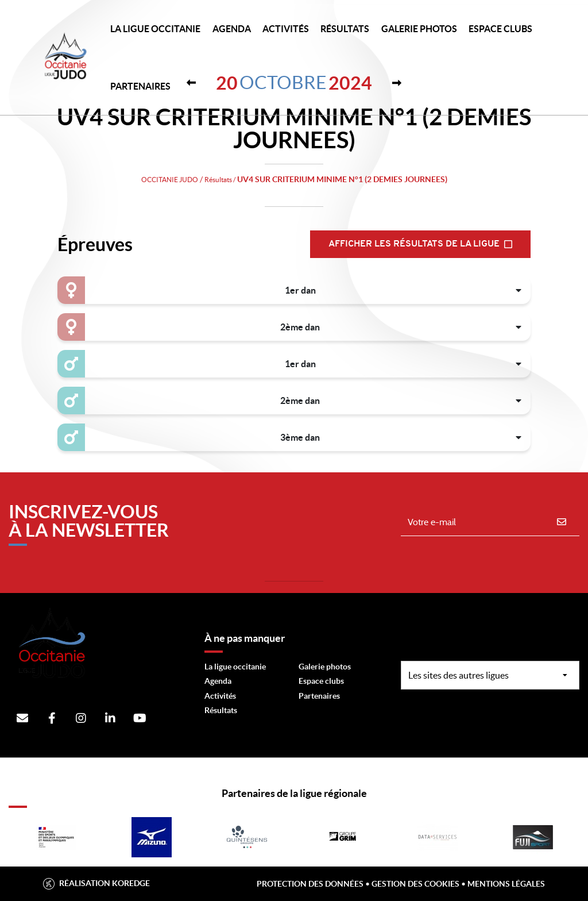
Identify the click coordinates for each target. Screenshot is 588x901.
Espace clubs (321, 681)
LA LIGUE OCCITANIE (155, 29)
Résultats (345, 29)
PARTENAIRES (140, 86)
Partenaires (319, 696)
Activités (286, 29)
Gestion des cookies (415, 884)
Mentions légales (506, 884)
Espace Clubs (500, 29)
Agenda (232, 29)
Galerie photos (419, 29)
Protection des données (310, 884)
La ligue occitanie (235, 667)
